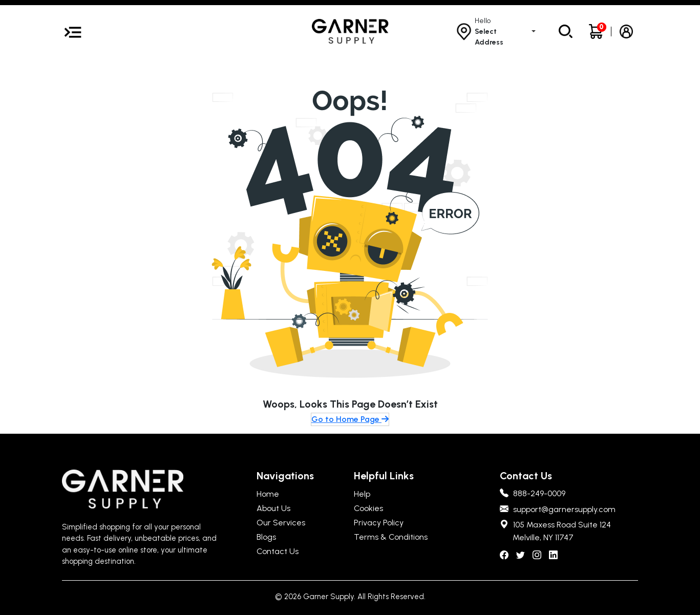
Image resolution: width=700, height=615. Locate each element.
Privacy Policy (379, 523)
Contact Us (278, 551)
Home (268, 494)
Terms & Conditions (391, 537)
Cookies (368, 508)
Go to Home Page (350, 419)
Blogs (266, 537)
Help (362, 494)
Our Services (281, 523)
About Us (273, 508)
